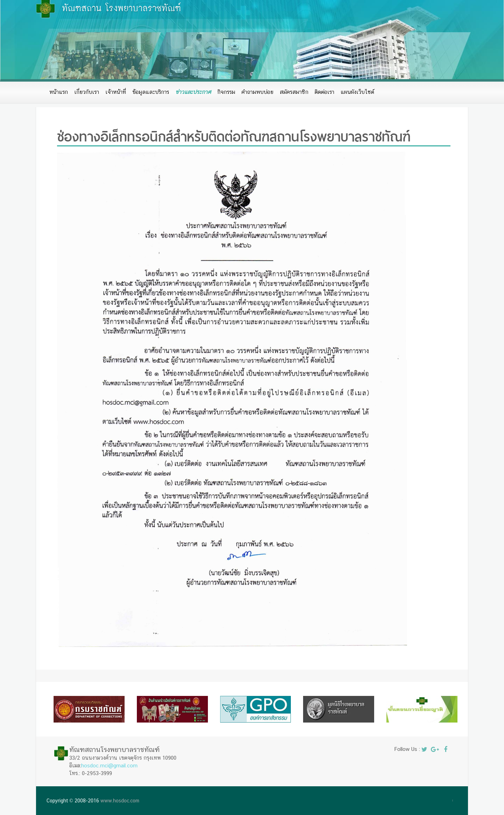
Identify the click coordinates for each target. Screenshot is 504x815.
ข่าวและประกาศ (193, 92)
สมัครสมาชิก (294, 92)
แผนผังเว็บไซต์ (357, 92)
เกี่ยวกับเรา (87, 92)
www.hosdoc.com (120, 801)
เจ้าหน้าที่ (116, 92)
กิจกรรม (226, 92)
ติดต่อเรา (324, 92)
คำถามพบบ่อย (257, 92)
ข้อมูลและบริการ (151, 92)
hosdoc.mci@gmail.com (109, 765)
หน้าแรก (59, 92)
